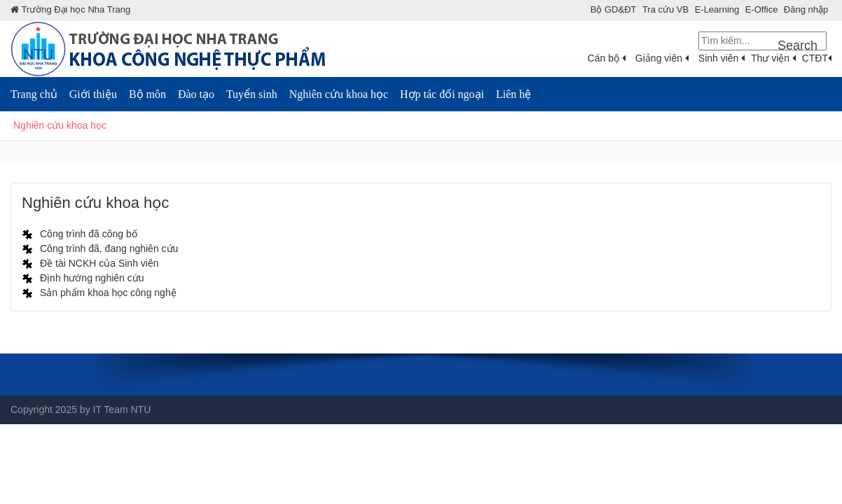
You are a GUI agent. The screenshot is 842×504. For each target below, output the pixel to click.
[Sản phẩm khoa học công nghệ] (99, 293)
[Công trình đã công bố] (80, 234)
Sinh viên (722, 58)
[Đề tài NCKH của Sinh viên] (90, 263)
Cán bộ (607, 58)
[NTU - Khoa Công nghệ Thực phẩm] (168, 48)
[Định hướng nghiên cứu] (83, 278)
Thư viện (773, 58)
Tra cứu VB (665, 9)
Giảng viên (662, 58)
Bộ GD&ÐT (614, 9)
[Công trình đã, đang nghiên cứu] (100, 248)
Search (798, 45)
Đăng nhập (806, 9)
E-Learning (717, 9)
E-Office (762, 9)
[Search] (762, 41)
